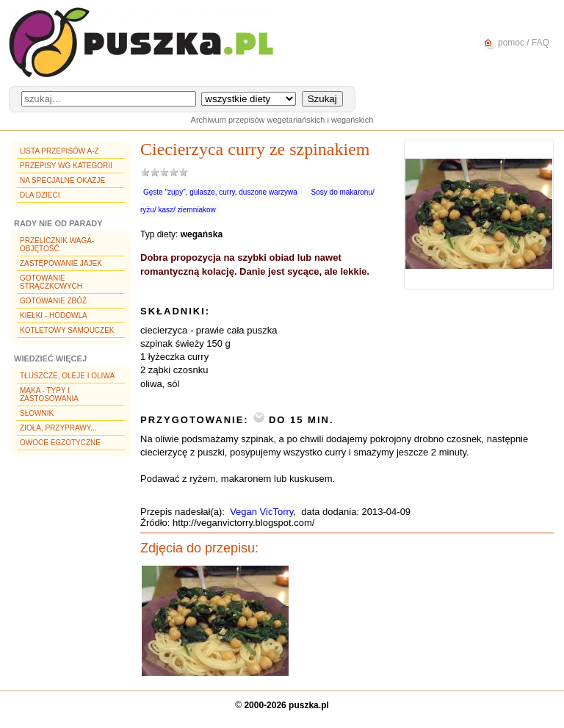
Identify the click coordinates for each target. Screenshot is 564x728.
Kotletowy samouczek (67, 330)
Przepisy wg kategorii (66, 166)
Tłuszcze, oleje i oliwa (67, 376)
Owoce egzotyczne (60, 443)
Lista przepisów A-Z (59, 151)
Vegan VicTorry (261, 512)
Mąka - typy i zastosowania (49, 394)
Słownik (37, 413)
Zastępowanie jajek (61, 263)
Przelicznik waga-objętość (57, 245)
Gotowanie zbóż (53, 301)
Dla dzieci (40, 195)
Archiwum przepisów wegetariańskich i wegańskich (282, 120)
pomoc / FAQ (514, 43)
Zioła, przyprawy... (58, 428)
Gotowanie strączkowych (51, 282)
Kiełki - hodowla (54, 316)
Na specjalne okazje (62, 180)
